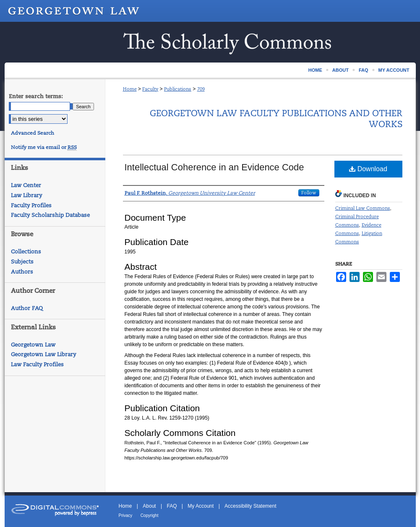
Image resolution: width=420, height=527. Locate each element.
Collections (26, 252)
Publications (178, 89)
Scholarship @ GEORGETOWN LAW (210, 42)
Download (368, 169)
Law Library (26, 195)
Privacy (126, 515)
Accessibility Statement (250, 506)
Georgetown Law (33, 345)
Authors (22, 272)
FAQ (172, 506)
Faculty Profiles (31, 205)
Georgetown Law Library (43, 354)
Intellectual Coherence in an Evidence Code (214, 167)
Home (130, 89)
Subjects (22, 262)
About (149, 506)
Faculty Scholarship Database (50, 215)
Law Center (26, 185)
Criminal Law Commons (363, 208)
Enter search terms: (36, 96)
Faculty (150, 89)
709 (201, 89)
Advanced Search (33, 133)
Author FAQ (27, 308)
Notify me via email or (44, 147)
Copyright (150, 515)
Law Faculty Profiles (37, 364)
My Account (201, 506)
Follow (309, 193)
